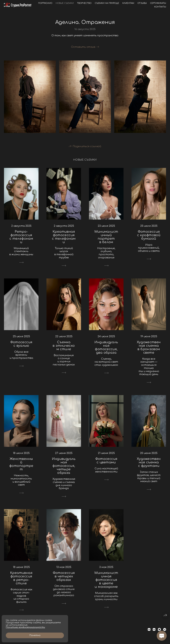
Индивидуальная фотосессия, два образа (106, 347)
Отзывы (142, 3)
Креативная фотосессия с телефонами (64, 237)
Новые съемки (65, 3)
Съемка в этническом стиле (64, 346)
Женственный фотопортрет (21, 464)
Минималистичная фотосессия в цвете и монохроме (106, 580)
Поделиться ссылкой (87, 146)
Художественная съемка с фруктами (149, 462)
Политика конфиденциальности (25, 627)
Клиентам (128, 3)
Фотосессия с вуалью (21, 344)
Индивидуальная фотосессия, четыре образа (64, 466)
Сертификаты (158, 3)
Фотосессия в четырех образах (64, 576)
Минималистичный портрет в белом (106, 237)
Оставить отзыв (83, 47)
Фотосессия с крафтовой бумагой (149, 235)
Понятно (35, 635)
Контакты (160, 7)
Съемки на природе (107, 3)
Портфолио (45, 3)
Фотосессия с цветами (106, 461)
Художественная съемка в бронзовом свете (149, 347)
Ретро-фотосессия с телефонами (21, 237)
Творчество (84, 3)
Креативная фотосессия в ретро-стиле (21, 578)
